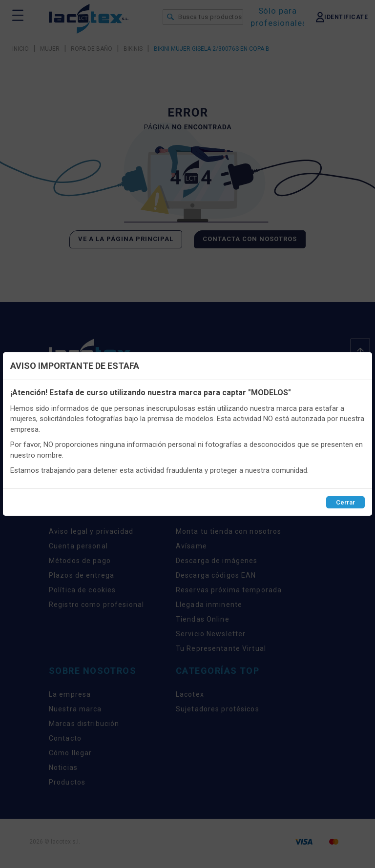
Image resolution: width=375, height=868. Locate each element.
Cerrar (345, 502)
